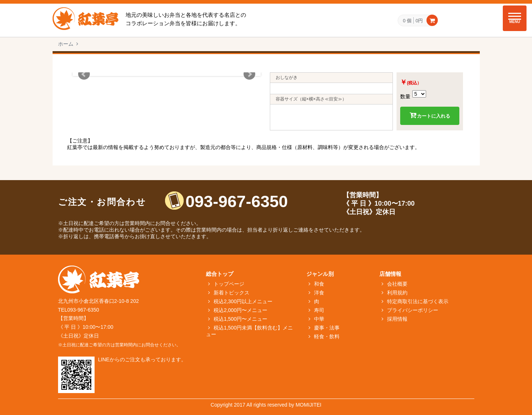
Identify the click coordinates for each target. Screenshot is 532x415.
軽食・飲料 (327, 336)
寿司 (319, 310)
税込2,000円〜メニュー (240, 310)
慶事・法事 (327, 328)
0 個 (407, 21)
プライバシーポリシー (413, 310)
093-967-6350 (237, 201)
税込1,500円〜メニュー (240, 319)
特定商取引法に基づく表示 (418, 301)
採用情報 (397, 319)
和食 (319, 284)
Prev (84, 74)
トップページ (229, 284)
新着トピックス (231, 293)
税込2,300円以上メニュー (243, 301)
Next (249, 74)
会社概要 (397, 284)
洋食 (319, 293)
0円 (419, 20)
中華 (319, 319)
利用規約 (397, 293)
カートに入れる (430, 115)
